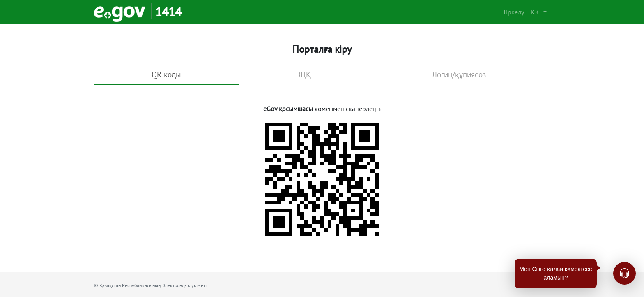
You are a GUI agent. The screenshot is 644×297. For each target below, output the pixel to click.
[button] (539, 12)
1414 (168, 11)
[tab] (166, 75)
